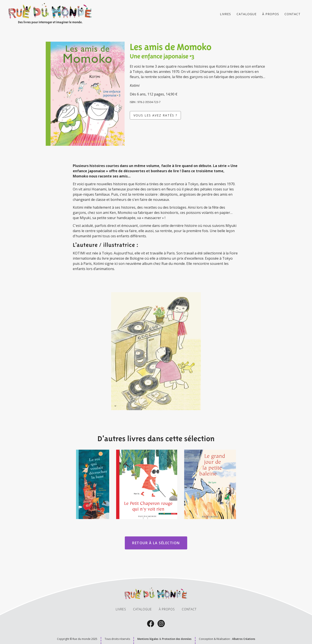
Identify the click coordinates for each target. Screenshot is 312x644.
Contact (292, 14)
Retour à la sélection (156, 543)
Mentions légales (148, 639)
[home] (50, 14)
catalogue (247, 14)
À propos (271, 14)
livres (121, 609)
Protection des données (177, 639)
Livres (225, 14)
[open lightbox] (156, 351)
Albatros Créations (244, 639)
